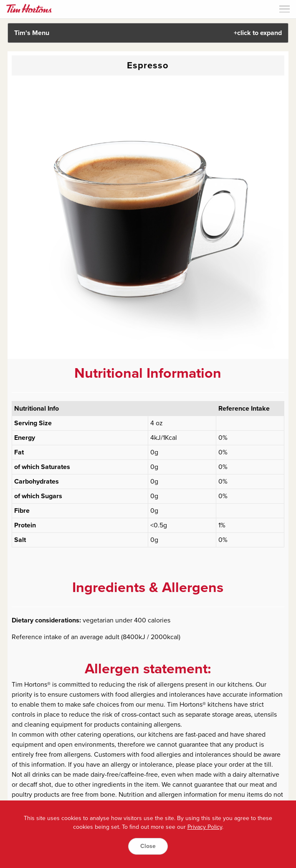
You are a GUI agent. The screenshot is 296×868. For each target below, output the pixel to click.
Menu (285, 9)
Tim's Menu (148, 33)
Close (148, 846)
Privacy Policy (205, 827)
